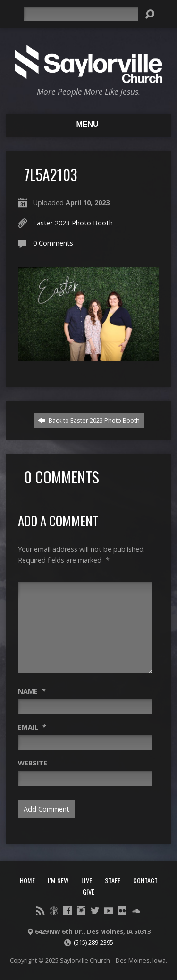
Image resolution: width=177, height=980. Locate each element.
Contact (145, 880)
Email (32, 727)
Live (87, 880)
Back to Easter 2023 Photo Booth (89, 420)
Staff (113, 880)
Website (33, 763)
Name (32, 691)
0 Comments (53, 243)
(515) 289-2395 (93, 942)
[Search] (81, 14)
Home (27, 880)
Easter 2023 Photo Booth (73, 223)
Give (88, 892)
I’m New (58, 880)
